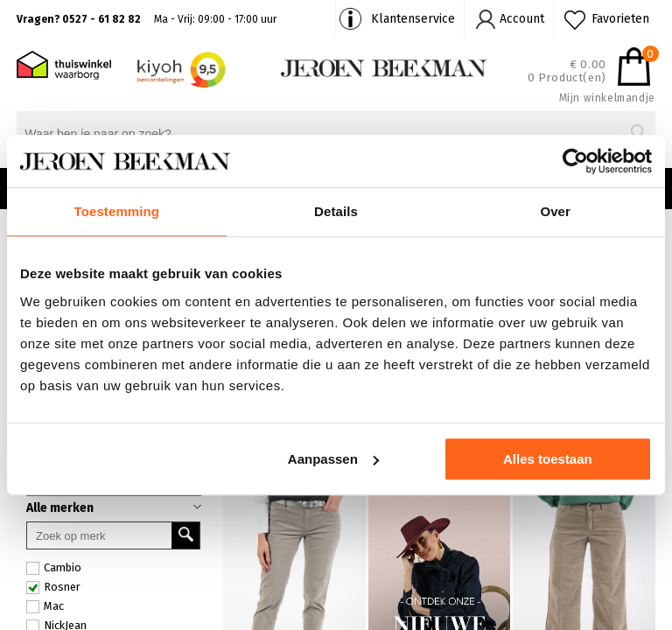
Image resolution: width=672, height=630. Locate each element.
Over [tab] (555, 211)
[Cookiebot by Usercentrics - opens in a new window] (575, 161)
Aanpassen (333, 459)
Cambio (54, 568)
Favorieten (620, 19)
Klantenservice (413, 19)
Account (522, 19)
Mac (45, 606)
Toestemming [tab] (117, 211)
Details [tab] (336, 211)
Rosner (53, 587)
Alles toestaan (548, 459)
